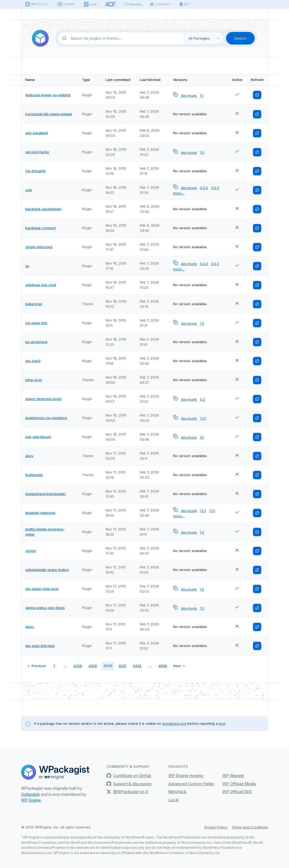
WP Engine (31, 800)
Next (177, 666)
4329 (93, 666)
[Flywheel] (66, 4)
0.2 (202, 399)
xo (27, 266)
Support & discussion (129, 784)
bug (222, 723)
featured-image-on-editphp (48, 95)
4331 (123, 666)
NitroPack (177, 792)
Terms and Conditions (250, 827)
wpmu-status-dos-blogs (45, 608)
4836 (163, 666)
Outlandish (30, 794)
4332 (137, 666)
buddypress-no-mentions (46, 418)
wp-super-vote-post (42, 589)
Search (240, 38)
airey (29, 456)
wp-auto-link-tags (40, 646)
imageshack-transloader (45, 494)
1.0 (202, 152)
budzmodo (34, 475)
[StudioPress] (161, 4)
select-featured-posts (43, 399)
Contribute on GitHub (129, 776)
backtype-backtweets (43, 209)
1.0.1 (203, 418)
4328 (78, 666)
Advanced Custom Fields (191, 784)
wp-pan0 (33, 361)
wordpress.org (174, 723)
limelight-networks (40, 513)
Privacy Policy (216, 827)
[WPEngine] (37, 4)
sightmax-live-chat (41, 285)
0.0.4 (204, 188)
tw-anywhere (36, 342)
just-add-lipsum (38, 437)
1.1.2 (212, 511)
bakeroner (34, 304)
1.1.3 (203, 511)
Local (173, 800)
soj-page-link (36, 323)
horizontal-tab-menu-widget (49, 114)
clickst (31, 551)
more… (179, 193)
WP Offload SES (237, 792)
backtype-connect (41, 228)
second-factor (37, 152)
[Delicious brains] (185, 4)
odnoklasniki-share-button (47, 570)
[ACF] (110, 4)
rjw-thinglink (35, 171)
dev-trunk (189, 95)
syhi (29, 190)
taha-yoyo (34, 380)
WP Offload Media (239, 784)
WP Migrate (233, 776)
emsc (30, 627)
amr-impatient (37, 133)
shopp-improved (39, 247)
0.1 (202, 437)
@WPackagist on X (127, 792)
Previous (39, 666)
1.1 (202, 95)
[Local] (90, 4)
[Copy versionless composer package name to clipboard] (176, 95)
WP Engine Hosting (186, 776)
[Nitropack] (133, 4)
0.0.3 (215, 188)
